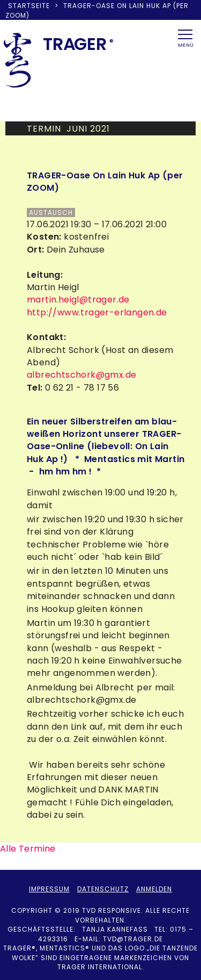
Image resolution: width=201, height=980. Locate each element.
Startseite (29, 6)
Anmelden (154, 889)
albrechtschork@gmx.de (81, 375)
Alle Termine (28, 849)
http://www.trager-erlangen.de (97, 312)
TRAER (75, 44)
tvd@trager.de (133, 939)
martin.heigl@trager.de (78, 300)
